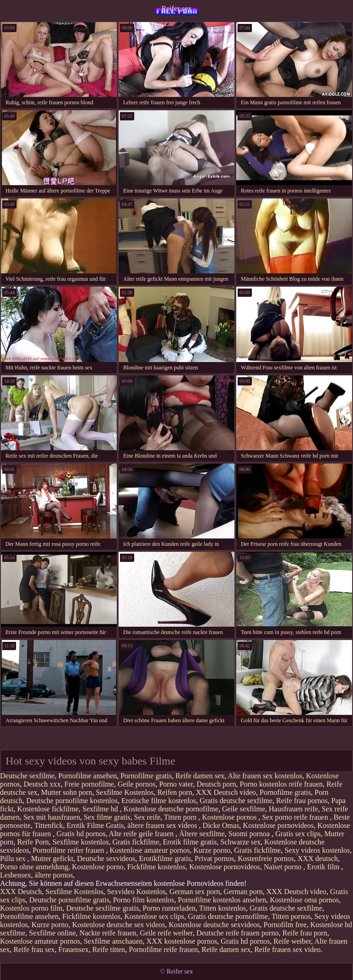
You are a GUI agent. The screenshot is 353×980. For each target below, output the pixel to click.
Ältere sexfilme (202, 834)
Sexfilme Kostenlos (125, 792)
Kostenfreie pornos (266, 858)
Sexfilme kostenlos (80, 842)
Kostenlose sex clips (154, 916)
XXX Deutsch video (226, 792)
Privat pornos (214, 858)
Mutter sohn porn (66, 792)
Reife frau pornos (302, 801)
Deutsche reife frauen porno (237, 933)
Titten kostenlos (222, 908)
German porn (243, 892)
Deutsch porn (216, 784)
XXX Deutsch (21, 892)
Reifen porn (175, 792)
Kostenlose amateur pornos (150, 850)
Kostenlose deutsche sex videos (119, 925)
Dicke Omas (221, 825)
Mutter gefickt (52, 858)
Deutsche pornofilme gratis (69, 900)
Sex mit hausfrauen (52, 817)
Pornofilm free (285, 925)
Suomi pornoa (250, 834)
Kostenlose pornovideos (278, 825)
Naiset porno (284, 867)
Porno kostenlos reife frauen (282, 784)
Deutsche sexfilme (27, 776)
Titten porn (181, 817)
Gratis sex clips (298, 834)
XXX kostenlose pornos (182, 941)
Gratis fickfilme (136, 842)
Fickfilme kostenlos (157, 867)
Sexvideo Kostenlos (137, 892)
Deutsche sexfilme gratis (102, 908)
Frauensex (74, 949)
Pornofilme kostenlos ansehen (222, 900)
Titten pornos (291, 916)
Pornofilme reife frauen (163, 949)
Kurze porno (212, 850)
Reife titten (109, 949)
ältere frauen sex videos (163, 825)
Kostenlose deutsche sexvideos (214, 925)
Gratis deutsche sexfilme (236, 801)
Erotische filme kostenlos (159, 801)
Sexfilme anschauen (113, 941)
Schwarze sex (240, 842)
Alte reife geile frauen (142, 834)
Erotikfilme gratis (165, 858)
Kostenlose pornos (231, 817)
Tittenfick (48, 825)
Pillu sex (14, 858)
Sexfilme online (52, 933)
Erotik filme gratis (190, 842)
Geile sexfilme (244, 809)
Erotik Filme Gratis (95, 825)
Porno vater (176, 784)
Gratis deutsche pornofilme (228, 916)
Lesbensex (16, 875)
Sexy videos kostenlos (317, 850)
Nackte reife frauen (108, 933)
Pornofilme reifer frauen (69, 850)
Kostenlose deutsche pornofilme (171, 809)
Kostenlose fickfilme (48, 809)
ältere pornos (54, 875)
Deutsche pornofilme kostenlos (72, 801)
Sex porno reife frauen (296, 817)
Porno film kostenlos (144, 900)
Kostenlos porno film (31, 908)
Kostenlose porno (97, 867)
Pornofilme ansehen (88, 776)
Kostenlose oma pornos (304, 900)
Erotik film (324, 867)
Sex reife (147, 817)
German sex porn (194, 892)
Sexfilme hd (101, 809)
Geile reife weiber (166, 933)
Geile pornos (137, 784)
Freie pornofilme (89, 784)
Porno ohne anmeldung (34, 867)
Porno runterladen (169, 908)
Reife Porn (33, 842)
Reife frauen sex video (287, 949)
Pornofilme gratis (146, 776)
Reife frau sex (34, 949)
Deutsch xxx (42, 784)
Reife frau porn (305, 933)
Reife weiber (292, 941)
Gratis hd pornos (81, 834)
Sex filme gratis (107, 817)
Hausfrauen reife (293, 809)
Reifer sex (176, 8)
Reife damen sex (200, 776)
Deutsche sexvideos (106, 858)
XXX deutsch (318, 858)
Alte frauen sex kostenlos (265, 776)
